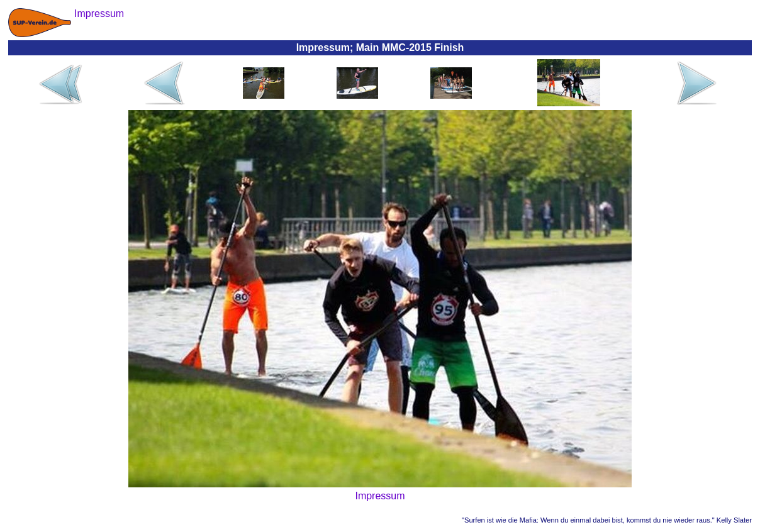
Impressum (380, 496)
